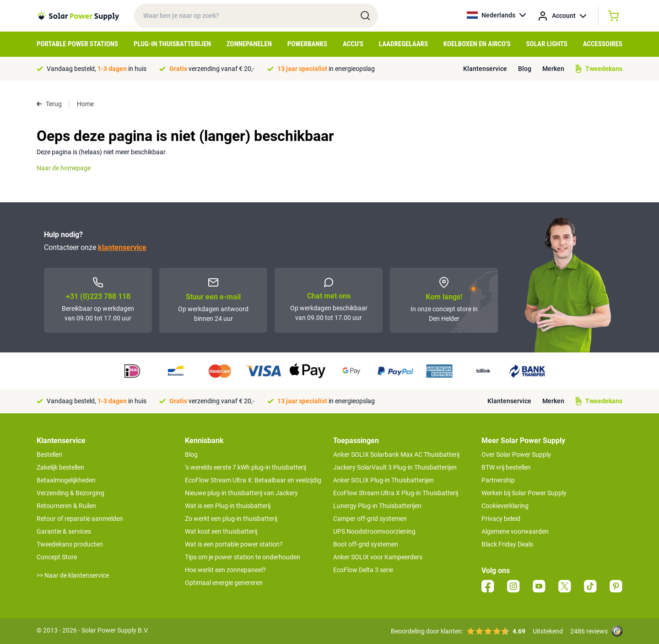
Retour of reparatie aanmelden (80, 519)
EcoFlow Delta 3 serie (363, 570)
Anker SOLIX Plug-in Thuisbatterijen (384, 480)
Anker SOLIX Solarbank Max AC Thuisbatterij (396, 455)
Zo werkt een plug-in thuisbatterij (231, 519)
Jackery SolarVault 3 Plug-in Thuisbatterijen (395, 467)
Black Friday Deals (507, 544)
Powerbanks (307, 44)
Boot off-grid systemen (366, 544)
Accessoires (603, 44)
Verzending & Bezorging (70, 493)
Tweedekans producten (70, 544)
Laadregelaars (403, 44)
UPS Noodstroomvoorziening (374, 531)
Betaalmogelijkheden (66, 480)
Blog (525, 69)
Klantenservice (485, 69)
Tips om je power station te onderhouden (243, 557)
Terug (49, 104)
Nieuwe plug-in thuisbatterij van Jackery (241, 493)
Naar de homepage (64, 168)
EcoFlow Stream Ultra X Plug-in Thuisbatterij (396, 493)
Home (85, 104)
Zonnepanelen (249, 44)
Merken (553, 69)
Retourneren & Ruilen (66, 506)
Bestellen (49, 455)
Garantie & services (64, 531)
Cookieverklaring (505, 506)
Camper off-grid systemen (370, 519)
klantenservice (122, 247)
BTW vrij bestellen (506, 467)
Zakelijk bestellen (60, 467)
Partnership (498, 480)
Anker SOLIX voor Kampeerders (378, 557)
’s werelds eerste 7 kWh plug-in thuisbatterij (246, 467)
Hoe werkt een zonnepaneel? (225, 570)
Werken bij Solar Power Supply (524, 493)
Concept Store (57, 557)
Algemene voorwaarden (515, 531)
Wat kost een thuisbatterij (221, 531)
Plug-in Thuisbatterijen (172, 44)
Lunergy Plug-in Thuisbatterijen (377, 506)
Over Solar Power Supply (516, 455)
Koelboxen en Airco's (477, 44)
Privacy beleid (501, 519)
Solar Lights (547, 44)
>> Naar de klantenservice (73, 575)
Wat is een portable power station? (234, 544)
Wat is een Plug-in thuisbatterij (228, 506)
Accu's (353, 44)
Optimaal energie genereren (224, 583)
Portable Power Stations (77, 44)
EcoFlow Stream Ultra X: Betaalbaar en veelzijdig (253, 480)
